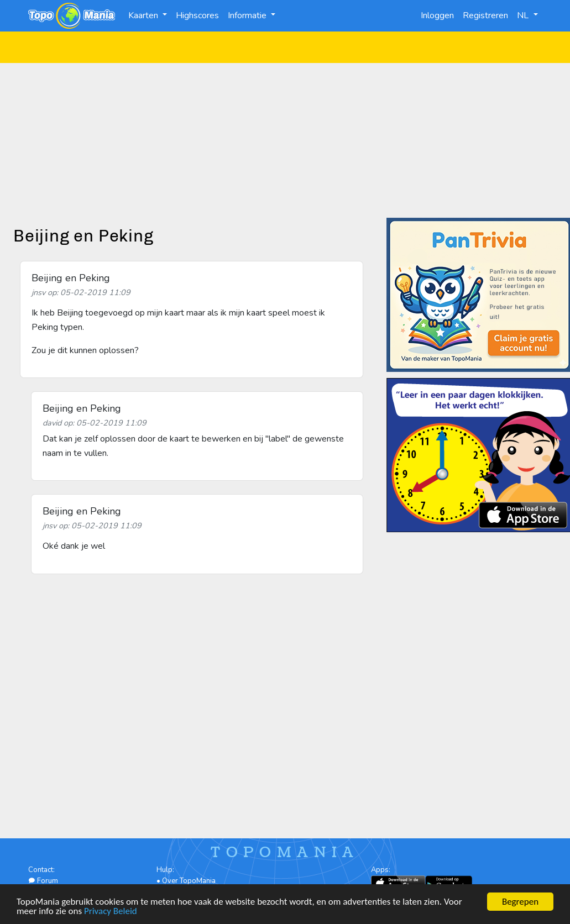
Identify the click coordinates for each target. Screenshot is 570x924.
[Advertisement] (285, 140)
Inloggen (437, 15)
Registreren (485, 15)
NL (524, 15)
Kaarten (144, 15)
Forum (43, 881)
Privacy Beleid (111, 912)
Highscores (197, 15)
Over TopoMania (189, 881)
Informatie (248, 15)
